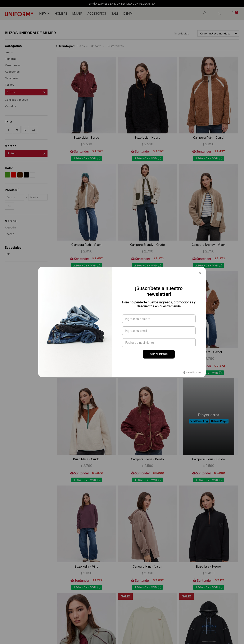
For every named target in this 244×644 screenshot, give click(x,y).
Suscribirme (159, 354)
